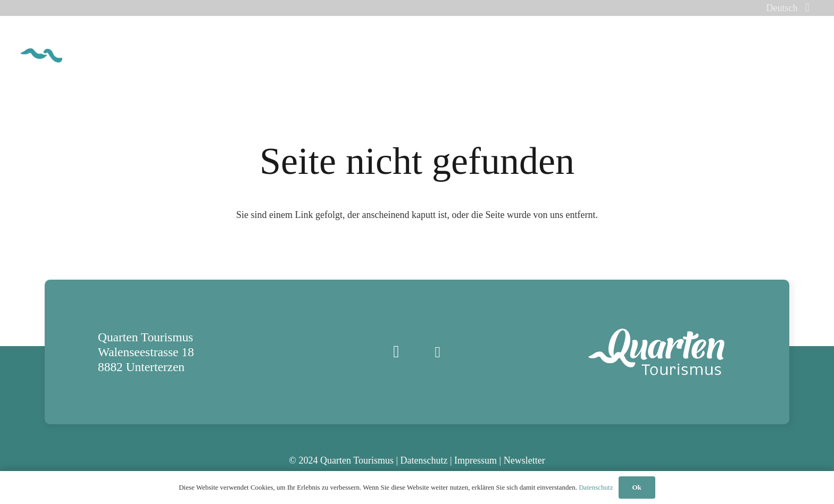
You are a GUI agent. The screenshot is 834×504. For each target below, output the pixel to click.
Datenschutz (424, 460)
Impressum (476, 460)
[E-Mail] (438, 352)
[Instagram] (396, 352)
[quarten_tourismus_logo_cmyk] (82, 48)
